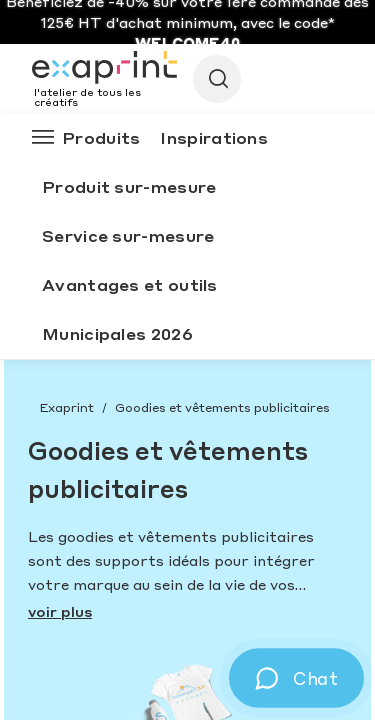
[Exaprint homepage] (104, 69)
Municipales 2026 (117, 333)
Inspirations (214, 137)
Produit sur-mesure (129, 186)
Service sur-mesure (128, 235)
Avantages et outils (130, 284)
